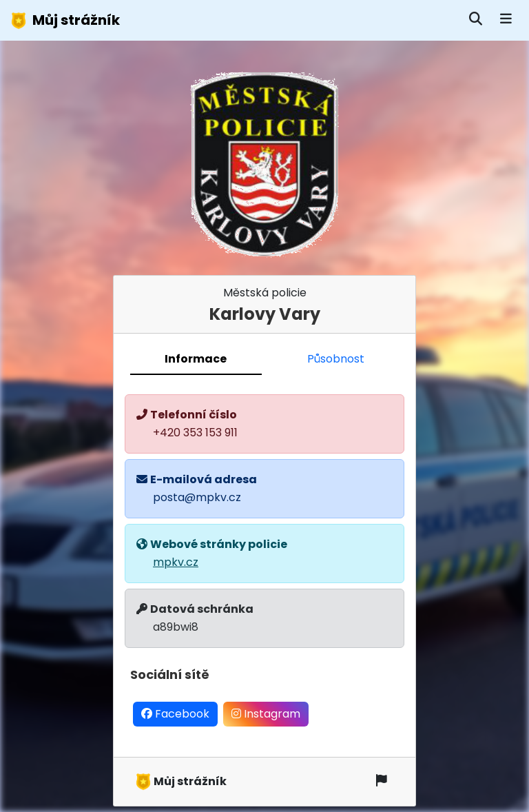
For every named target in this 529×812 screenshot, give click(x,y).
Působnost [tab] (336, 359)
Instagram (266, 714)
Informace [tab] (196, 359)
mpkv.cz (176, 562)
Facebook (175, 714)
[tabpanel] (264, 566)
